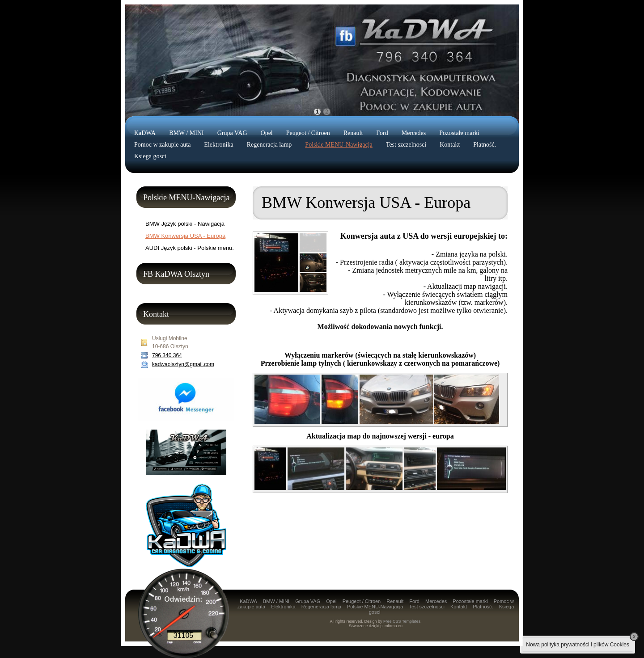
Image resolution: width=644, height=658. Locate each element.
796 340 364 (167, 355)
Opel (267, 133)
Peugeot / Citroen (308, 133)
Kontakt (450, 145)
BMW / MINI (186, 133)
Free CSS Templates (402, 621)
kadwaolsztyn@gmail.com (183, 364)
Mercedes (414, 133)
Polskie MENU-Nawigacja (339, 145)
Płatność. (485, 145)
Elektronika (218, 145)
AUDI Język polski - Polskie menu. (190, 248)
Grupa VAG (232, 133)
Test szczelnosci (406, 145)
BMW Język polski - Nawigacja (185, 224)
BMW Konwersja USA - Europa (185, 236)
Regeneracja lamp (269, 145)
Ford (382, 133)
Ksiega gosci (150, 156)
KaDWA (145, 133)
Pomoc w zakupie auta (162, 145)
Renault (353, 133)
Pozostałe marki (459, 133)
